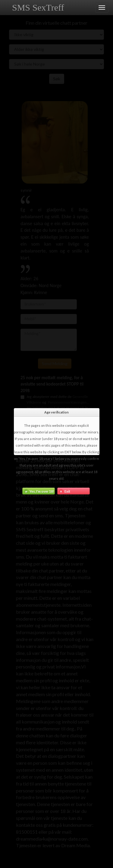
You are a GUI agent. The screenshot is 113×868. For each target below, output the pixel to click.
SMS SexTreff (38, 7)
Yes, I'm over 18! (38, 491)
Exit (64, 491)
